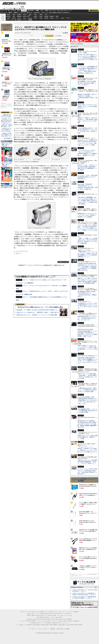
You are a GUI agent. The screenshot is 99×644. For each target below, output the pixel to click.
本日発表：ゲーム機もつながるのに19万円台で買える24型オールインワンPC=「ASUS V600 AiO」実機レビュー (52, 310)
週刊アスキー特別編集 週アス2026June (7, 144)
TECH (19, 10)
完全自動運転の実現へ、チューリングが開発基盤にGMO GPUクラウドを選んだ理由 (87, 411)
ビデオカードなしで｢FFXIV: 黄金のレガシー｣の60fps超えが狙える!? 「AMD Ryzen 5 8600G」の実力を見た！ (87, 471)
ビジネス (13, 10)
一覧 (43, 36)
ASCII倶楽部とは (8, 139)
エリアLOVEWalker (28, 625)
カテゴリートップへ (63, 262)
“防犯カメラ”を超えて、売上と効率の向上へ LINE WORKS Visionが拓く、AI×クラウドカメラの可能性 (88, 120)
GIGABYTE (25, 16)
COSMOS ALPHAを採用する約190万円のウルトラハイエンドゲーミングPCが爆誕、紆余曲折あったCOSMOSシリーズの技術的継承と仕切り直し (87, 267)
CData (41, 18)
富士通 (8, 15)
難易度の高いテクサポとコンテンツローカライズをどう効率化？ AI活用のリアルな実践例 (88, 215)
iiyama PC (47, 614)
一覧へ (96, 587)
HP (46, 15)
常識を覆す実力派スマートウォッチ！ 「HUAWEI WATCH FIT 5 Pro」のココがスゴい (87, 318)
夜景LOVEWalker (53, 625)
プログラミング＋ (54, 621)
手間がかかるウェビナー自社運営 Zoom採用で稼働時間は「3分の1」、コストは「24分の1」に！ (88, 462)
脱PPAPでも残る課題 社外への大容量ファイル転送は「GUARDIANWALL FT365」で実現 (88, 97)
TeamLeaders (37, 12)
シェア (31, 35)
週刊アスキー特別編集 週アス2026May (7, 164)
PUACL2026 (59, 12)
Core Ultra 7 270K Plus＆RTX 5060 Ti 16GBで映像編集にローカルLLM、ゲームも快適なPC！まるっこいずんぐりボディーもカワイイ (88, 361)
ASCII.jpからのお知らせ (77, 587)
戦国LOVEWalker (79, 625)
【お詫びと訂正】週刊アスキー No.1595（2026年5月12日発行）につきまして (85, 591)
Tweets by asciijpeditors (77, 44)
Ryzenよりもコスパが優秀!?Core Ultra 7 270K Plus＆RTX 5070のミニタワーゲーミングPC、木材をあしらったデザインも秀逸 (87, 142)
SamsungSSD (29, 16)
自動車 (37, 10)
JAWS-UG (34, 615)
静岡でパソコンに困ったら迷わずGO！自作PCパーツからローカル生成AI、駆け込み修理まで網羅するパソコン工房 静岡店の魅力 (87, 281)
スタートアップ (64, 11)
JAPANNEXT (19, 20)
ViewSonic (52, 16)
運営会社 (53, 629)
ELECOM (8, 16)
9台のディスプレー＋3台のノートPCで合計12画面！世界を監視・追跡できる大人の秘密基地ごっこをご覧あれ (88, 167)
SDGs (50, 12)
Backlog (46, 18)
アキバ (54, 10)
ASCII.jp (8, 3)
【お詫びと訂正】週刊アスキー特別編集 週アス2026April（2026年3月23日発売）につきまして (84, 594)
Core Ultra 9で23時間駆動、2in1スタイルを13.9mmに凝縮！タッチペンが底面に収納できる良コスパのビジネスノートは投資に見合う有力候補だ (87, 201)
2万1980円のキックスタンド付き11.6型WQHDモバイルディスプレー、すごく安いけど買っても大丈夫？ (88, 306)
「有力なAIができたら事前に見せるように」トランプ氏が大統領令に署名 (40, 307)
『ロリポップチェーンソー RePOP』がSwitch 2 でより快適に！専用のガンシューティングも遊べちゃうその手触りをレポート (87, 449)
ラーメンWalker (20, 625)
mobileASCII (55, 623)
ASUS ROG (19, 16)
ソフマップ (25, 20)
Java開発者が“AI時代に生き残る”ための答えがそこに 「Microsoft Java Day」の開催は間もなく (87, 294)
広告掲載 (67, 629)
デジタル (20, 3)
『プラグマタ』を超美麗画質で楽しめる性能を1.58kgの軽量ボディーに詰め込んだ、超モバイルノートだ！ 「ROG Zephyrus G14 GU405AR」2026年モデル (87, 70)
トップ (2, 10)
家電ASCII (16, 12)
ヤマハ (57, 18)
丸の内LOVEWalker (70, 625)
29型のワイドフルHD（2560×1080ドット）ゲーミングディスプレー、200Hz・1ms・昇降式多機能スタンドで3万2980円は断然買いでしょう (87, 253)
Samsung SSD (30, 619)
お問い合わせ (60, 629)
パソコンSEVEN (30, 14)
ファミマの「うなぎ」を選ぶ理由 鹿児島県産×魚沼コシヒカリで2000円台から (88, 177)
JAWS (8, 18)
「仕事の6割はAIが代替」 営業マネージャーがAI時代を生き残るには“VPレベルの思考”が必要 (87, 390)
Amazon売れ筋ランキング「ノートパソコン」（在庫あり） (6, 27)
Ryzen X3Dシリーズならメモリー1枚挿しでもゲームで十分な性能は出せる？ (88, 106)
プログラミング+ (45, 12)
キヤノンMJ (14, 20)
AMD (14, 16)
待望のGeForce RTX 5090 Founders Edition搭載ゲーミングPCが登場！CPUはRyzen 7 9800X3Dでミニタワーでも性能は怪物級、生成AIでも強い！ (88, 333)
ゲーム (70, 11)
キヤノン (19, 253)
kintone (19, 18)
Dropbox (35, 18)
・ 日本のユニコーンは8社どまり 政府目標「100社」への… (7, 125)
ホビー (42, 10)
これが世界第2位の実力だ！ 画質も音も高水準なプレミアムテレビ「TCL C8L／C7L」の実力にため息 (87, 131)
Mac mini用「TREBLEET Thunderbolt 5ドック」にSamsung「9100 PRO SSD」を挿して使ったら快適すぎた (88, 187)
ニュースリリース (22, 251)
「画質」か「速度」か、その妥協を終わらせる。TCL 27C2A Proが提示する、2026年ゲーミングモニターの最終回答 (88, 241)
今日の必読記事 (33, 623)
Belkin (57, 16)
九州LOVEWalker (62, 625)
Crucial (41, 16)
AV (51, 10)
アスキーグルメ (23, 12)
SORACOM (44, 619)
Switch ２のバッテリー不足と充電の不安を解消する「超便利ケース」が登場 (88, 437)
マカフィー (8, 20)
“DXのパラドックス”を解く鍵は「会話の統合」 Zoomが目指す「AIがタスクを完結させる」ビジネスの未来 (87, 376)
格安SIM (10, 12)
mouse (14, 15)
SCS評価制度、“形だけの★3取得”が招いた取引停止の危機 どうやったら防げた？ (87, 83)
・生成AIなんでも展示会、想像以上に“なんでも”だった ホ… (6, 135)
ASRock (35, 16)
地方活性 (54, 12)
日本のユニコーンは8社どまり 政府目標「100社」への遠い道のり (38, 312)
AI (6, 10)
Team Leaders (47, 621)
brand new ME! (59, 617)
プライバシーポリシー (44, 629)
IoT (9, 10)
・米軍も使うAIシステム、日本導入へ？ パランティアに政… (6, 130)
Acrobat (14, 18)
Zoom (63, 18)
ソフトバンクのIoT (68, 18)
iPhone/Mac (31, 10)
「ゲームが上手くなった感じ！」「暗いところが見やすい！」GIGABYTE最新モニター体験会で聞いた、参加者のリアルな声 (88, 153)
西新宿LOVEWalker (45, 625)
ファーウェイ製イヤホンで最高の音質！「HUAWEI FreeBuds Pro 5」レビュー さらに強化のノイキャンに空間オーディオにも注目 (87, 228)
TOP (21, 612)
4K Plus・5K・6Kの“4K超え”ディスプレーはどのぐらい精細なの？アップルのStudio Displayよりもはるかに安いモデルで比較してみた (87, 58)
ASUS (41, 15)
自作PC (47, 10)
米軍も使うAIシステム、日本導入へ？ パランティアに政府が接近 (37, 315)
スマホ (58, 10)
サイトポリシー (33, 629)
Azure (25, 18)
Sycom (25, 15)
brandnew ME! (30, 20)
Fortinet (52, 18)
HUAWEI (46, 16)
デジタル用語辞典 (47, 623)
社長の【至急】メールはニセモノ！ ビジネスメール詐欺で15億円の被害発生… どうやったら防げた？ (88, 348)
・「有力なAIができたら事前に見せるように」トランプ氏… (6, 116)
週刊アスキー (30, 12)
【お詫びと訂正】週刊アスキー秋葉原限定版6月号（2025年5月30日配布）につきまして (84, 597)
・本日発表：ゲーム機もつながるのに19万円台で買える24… (6, 120)
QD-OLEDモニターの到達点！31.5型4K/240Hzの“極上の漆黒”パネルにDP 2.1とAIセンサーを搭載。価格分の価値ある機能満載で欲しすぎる (87, 424)
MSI (35, 15)
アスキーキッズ (4, 12)
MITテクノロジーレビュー (63, 623)
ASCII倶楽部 (94, 11)
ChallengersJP (66, 12)
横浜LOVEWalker (36, 625)
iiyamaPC (19, 15)
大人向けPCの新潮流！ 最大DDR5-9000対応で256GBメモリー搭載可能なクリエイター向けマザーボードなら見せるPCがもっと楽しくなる (87, 400)
